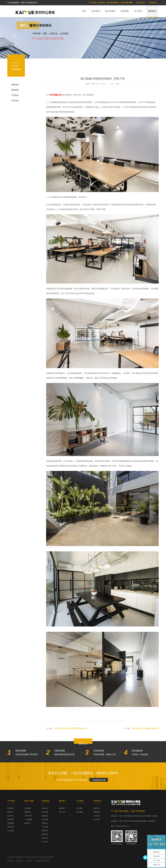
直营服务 (28, 808)
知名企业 (45, 808)
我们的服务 (110, 11)
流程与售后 (28, 816)
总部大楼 (45, 812)
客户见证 (62, 812)
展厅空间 (45, 838)
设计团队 (79, 808)
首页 (84, 11)
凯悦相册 (10, 823)
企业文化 (10, 816)
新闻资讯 (152, 11)
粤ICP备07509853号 (42, 861)
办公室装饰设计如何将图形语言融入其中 (71, 728)
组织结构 (10, 827)
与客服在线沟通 (99, 780)
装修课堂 (15, 90)
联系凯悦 (10, 808)
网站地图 (10, 861)
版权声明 (20, 861)
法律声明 (29, 861)
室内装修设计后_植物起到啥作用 (145, 728)
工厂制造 (45, 827)
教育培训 (45, 831)
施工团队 (79, 812)
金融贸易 (45, 816)
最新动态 (15, 85)
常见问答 (15, 101)
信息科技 (45, 819)
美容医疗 (45, 823)
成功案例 (96, 11)
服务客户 (28, 823)
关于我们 (138, 11)
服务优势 (28, 812)
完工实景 (45, 842)
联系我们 (153, 3)
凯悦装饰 (35, 12)
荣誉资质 (10, 819)
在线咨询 (141, 3)
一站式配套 (28, 819)
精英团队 (125, 11)
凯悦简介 (10, 812)
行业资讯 (15, 95)
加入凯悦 (10, 831)
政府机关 (45, 834)
